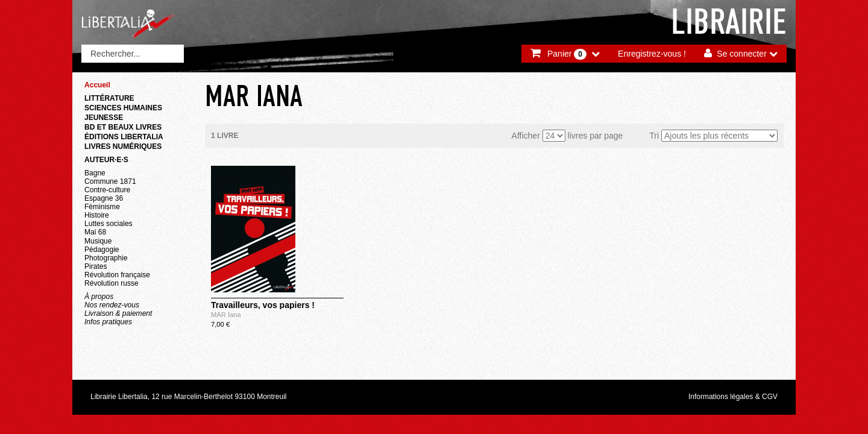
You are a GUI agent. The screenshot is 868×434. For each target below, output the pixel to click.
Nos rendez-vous (112, 305)
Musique (98, 241)
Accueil (97, 85)
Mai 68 (95, 232)
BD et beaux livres (123, 127)
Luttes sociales (108, 224)
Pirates (96, 266)
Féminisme (102, 207)
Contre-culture (107, 190)
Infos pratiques (108, 322)
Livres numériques (123, 146)
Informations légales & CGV (733, 397)
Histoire (97, 215)
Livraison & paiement (118, 313)
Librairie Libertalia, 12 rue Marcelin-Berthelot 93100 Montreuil (189, 397)
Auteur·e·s (106, 160)
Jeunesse (104, 118)
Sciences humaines (123, 108)
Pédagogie (102, 250)
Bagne (95, 173)
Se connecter (742, 54)
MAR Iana (226, 315)
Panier (567, 54)
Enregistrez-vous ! (652, 54)
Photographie (106, 258)
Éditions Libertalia (124, 137)
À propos (99, 297)
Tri (654, 136)
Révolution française (117, 275)
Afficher (526, 136)
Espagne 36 (104, 198)
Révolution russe (112, 283)
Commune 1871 (110, 181)
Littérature (109, 98)
